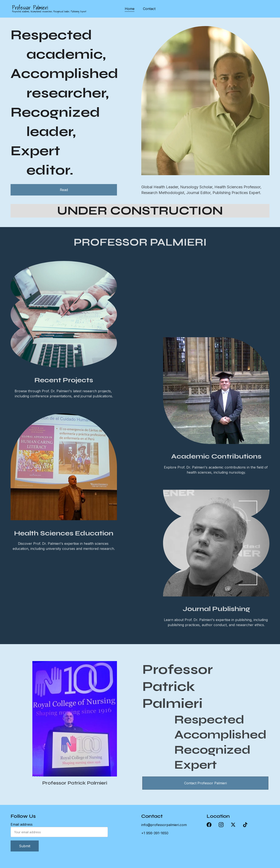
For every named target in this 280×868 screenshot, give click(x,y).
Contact (149, 9)
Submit (25, 846)
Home (130, 9)
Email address (22, 824)
